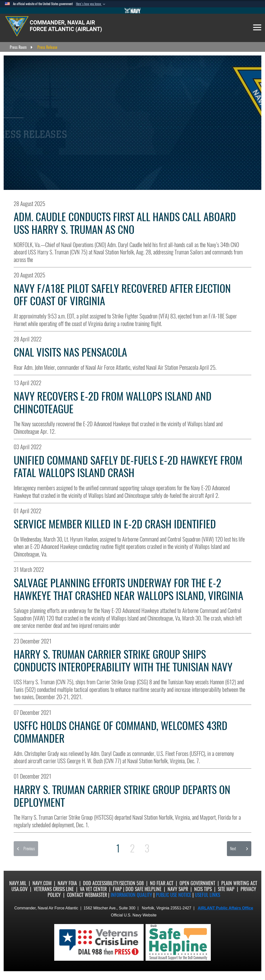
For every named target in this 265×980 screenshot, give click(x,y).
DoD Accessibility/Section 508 (113, 883)
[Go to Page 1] (118, 848)
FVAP (117, 889)
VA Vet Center (93, 889)
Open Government (197, 883)
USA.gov (20, 889)
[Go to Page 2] (132, 848)
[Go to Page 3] (147, 848)
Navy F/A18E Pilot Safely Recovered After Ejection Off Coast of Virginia (122, 295)
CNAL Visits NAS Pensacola (70, 352)
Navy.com (42, 883)
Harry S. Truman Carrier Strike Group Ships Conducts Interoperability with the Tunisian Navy (123, 661)
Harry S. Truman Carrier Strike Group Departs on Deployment (122, 796)
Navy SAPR (178, 889)
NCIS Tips (203, 889)
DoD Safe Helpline (143, 889)
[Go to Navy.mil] (133, 11)
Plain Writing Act (239, 883)
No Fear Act (162, 883)
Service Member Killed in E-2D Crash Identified (115, 524)
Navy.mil (18, 883)
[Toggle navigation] (257, 27)
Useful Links (207, 895)
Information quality (131, 895)
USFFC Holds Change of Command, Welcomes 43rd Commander (121, 732)
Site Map (226, 889)
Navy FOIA (67, 883)
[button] (91, 4)
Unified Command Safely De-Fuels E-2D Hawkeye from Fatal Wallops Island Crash (128, 467)
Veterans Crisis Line (54, 889)
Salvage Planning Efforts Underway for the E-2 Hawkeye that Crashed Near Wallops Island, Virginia (128, 589)
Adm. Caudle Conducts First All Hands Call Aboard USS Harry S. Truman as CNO (125, 223)
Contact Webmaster (87, 895)
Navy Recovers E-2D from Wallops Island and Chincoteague (113, 403)
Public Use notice (174, 895)
